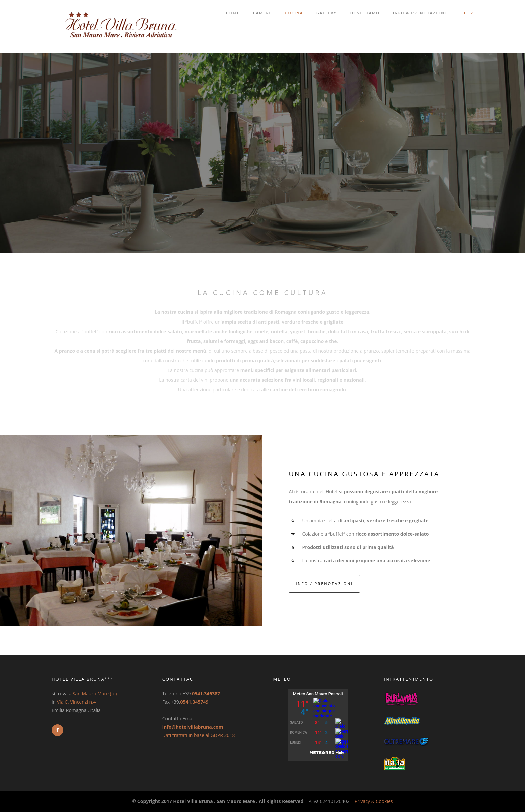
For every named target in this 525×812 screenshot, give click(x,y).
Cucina (294, 13)
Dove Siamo (365, 13)
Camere (262, 13)
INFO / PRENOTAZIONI (324, 584)
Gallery (327, 13)
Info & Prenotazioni (420, 13)
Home (233, 13)
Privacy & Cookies (374, 801)
